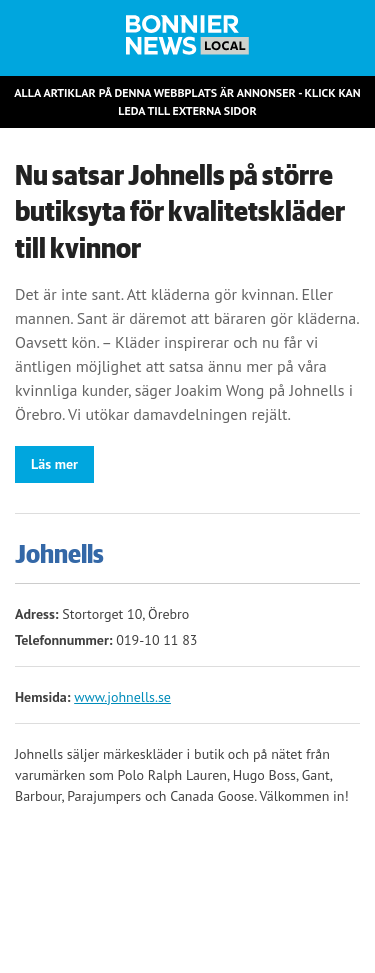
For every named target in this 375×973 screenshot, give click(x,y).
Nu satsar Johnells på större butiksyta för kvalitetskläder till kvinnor (180, 212)
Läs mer (54, 464)
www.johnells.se (122, 697)
